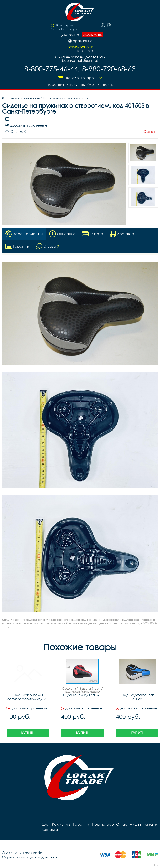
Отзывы (149, 132)
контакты (105, 85)
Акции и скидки (144, 824)
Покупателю (103, 824)
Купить (28, 733)
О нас (122, 824)
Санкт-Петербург (64, 29)
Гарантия (56, 85)
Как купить (76, 85)
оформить (92, 34)
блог (91, 85)
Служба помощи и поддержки (29, 857)
